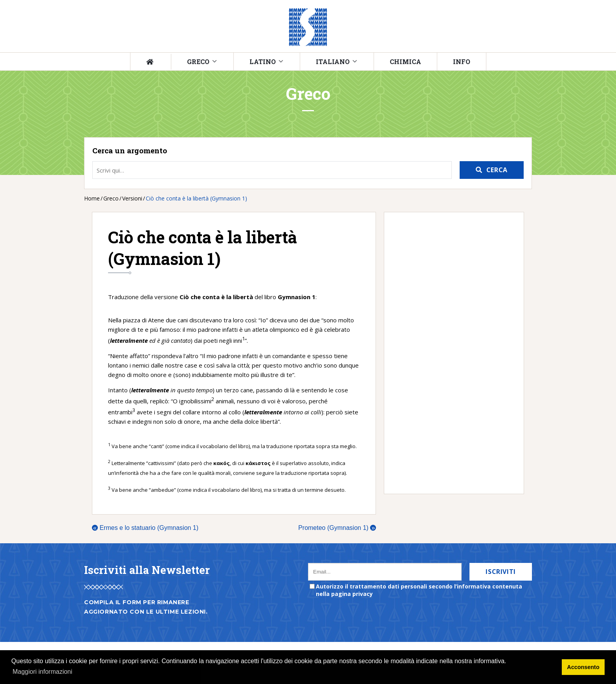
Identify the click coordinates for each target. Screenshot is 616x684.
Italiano (333, 62)
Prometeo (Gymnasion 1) (337, 528)
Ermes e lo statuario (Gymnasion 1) (145, 528)
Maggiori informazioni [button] (42, 672)
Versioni (132, 198)
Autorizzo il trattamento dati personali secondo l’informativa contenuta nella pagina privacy (419, 590)
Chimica (405, 62)
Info (462, 62)
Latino (263, 62)
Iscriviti (501, 572)
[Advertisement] (450, 353)
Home (92, 198)
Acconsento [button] (583, 667)
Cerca (497, 170)
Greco (198, 62)
